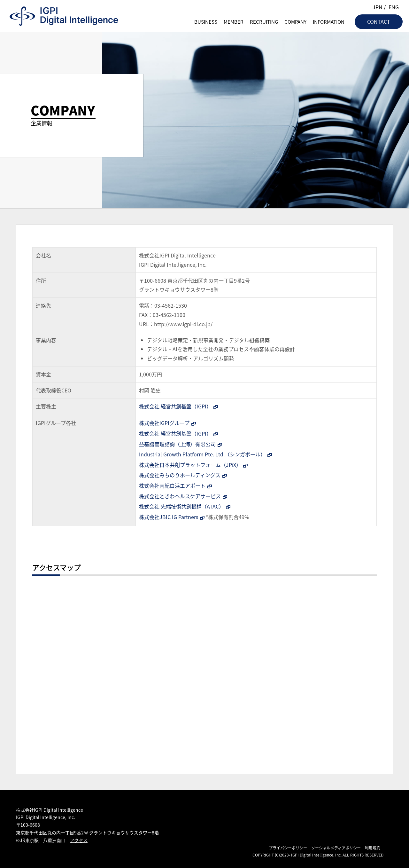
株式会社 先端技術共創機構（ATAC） (181, 506)
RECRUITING (264, 22)
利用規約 (373, 848)
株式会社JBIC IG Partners (169, 517)
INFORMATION (329, 22)
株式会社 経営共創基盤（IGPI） (175, 406)
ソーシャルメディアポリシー (336, 848)
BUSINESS (206, 22)
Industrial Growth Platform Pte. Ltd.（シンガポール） (202, 454)
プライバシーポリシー (288, 848)
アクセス (79, 840)
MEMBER (234, 22)
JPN (378, 7)
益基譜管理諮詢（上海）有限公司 (177, 444)
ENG (394, 7)
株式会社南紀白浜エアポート (172, 485)
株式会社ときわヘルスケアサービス (180, 496)
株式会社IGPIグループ (164, 423)
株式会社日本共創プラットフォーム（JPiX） (190, 465)
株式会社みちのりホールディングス (180, 475)
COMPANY (295, 22)
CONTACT (379, 21)
